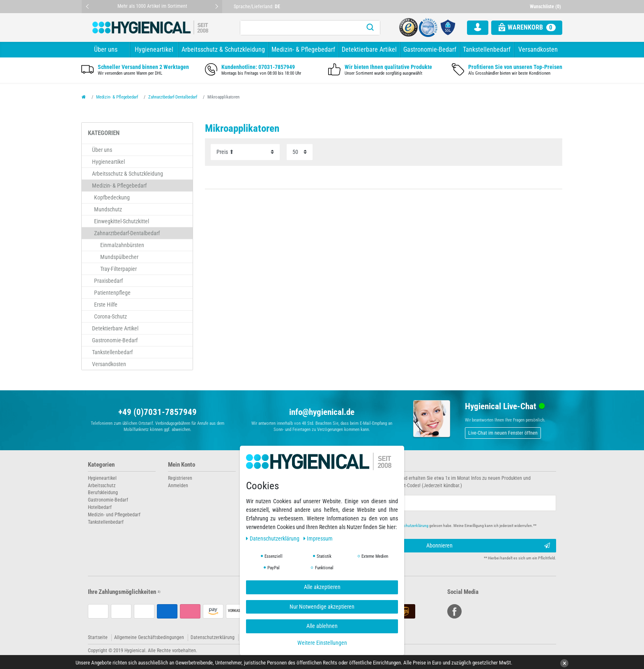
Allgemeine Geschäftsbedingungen (149, 637)
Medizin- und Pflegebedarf (114, 515)
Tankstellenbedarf (487, 49)
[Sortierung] (245, 152)
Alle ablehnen (322, 626)
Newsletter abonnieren (356, 465)
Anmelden (178, 486)
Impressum (318, 538)
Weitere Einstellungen (322, 643)
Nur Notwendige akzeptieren (322, 607)
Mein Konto (182, 465)
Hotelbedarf (100, 507)
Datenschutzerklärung (213, 637)
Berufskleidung (103, 493)
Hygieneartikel (154, 49)
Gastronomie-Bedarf (430, 49)
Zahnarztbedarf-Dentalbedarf (173, 97)
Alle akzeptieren (322, 587)
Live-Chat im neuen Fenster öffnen (503, 433)
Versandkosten (538, 49)
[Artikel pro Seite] (300, 152)
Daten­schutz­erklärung (273, 538)
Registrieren (180, 478)
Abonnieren (488, 546)
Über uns (106, 49)
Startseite (98, 637)
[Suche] (370, 28)
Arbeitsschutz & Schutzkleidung (223, 49)
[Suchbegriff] (300, 28)
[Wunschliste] (546, 7)
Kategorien (101, 465)
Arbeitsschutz (102, 486)
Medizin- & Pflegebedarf (303, 49)
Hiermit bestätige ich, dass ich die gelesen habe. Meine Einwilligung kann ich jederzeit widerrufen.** (436, 526)
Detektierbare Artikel (369, 49)
